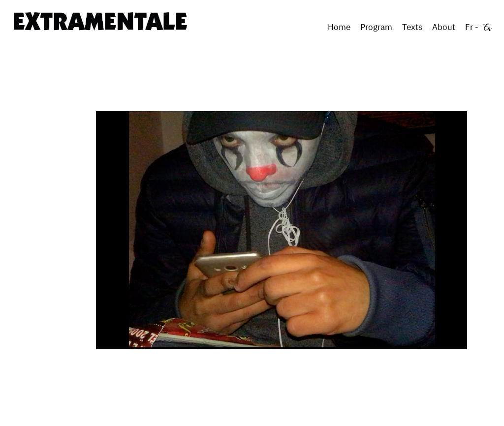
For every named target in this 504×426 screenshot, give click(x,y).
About (444, 27)
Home (339, 27)
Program (376, 27)
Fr (469, 27)
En (487, 27)
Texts (412, 27)
